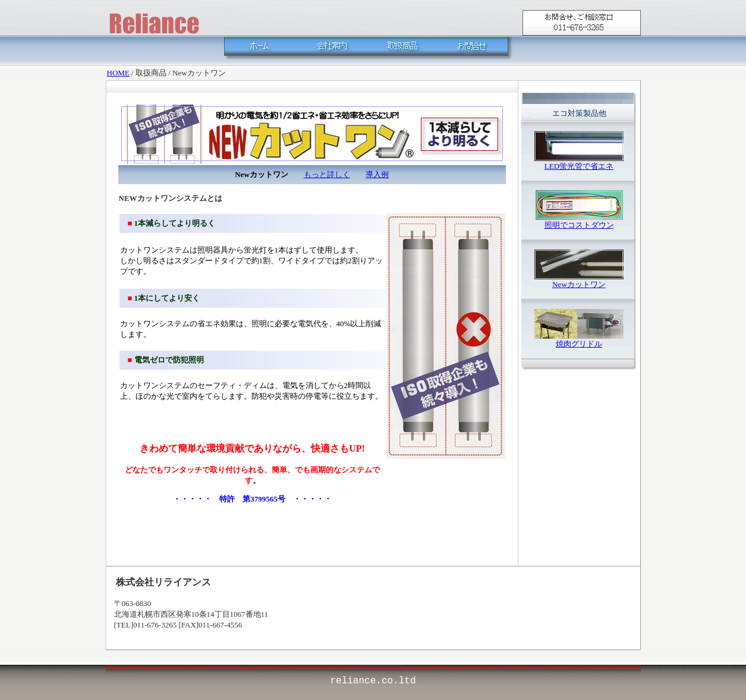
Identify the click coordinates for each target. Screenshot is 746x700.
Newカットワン (579, 284)
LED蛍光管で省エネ (579, 166)
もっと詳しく (327, 174)
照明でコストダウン (579, 225)
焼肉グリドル (579, 344)
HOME (118, 73)
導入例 (377, 174)
